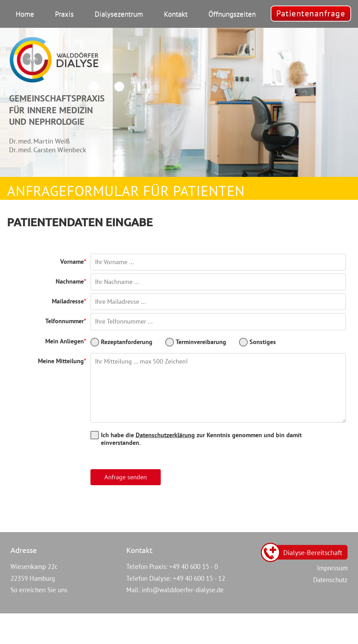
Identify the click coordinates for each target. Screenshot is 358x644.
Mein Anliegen (65, 341)
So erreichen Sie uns (39, 590)
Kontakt (176, 14)
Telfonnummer (65, 321)
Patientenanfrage (311, 13)
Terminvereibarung (201, 342)
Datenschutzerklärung (165, 435)
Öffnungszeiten (232, 14)
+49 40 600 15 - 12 (199, 578)
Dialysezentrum (119, 14)
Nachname (70, 281)
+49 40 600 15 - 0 (193, 566)
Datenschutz (330, 580)
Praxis (64, 14)
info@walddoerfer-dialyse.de (183, 590)
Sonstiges (263, 342)
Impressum (332, 568)
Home (25, 14)
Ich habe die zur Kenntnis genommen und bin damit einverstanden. (201, 439)
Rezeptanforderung (127, 342)
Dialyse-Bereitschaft (313, 553)
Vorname (72, 262)
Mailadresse (68, 301)
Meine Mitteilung (61, 361)
